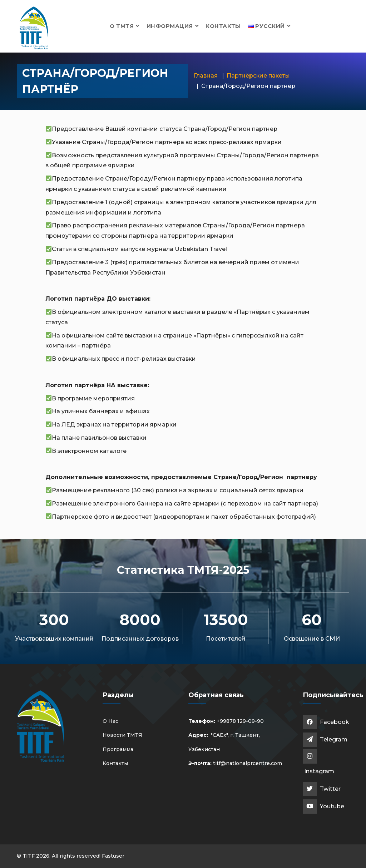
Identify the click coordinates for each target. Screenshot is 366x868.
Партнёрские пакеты (258, 76)
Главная (206, 76)
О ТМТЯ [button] (125, 26)
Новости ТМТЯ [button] (122, 735)
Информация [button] (172, 26)
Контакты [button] (223, 26)
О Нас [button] (110, 721)
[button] (269, 26)
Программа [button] (118, 749)
